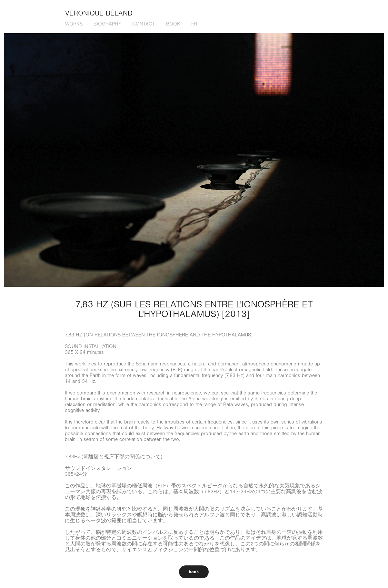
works (74, 24)
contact (144, 24)
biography (107, 24)
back (194, 572)
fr (194, 24)
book (173, 24)
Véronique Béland (99, 13)
